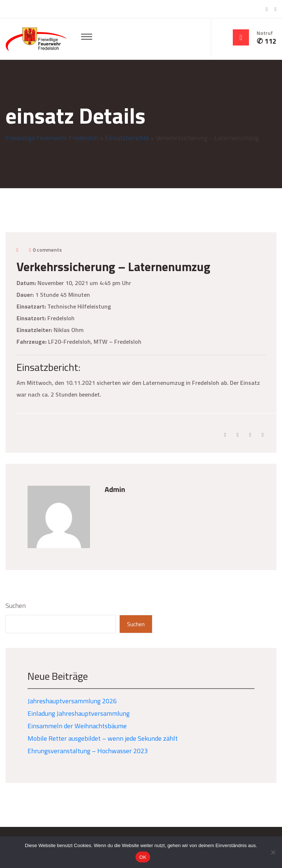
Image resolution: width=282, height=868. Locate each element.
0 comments (47, 250)
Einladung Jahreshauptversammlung (79, 713)
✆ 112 (267, 41)
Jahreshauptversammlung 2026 (72, 701)
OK (143, 857)
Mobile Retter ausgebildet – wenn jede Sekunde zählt (103, 738)
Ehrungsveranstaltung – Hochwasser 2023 (88, 751)
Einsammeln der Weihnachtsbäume (77, 726)
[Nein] (273, 852)
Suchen (16, 606)
